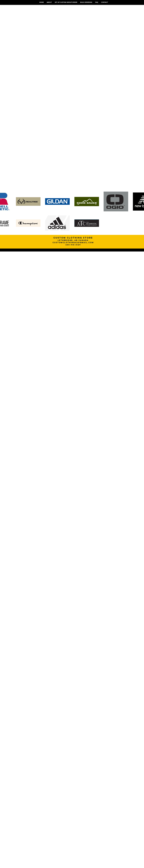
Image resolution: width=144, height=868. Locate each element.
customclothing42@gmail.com (73, 242)
